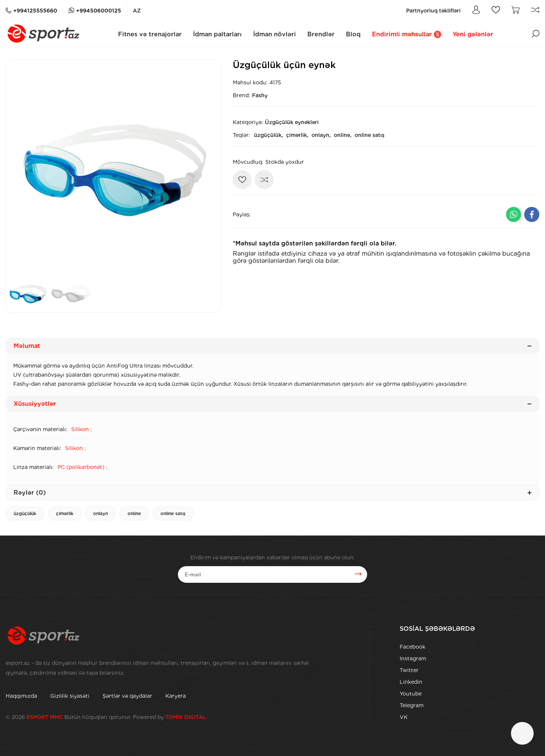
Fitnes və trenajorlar (150, 34)
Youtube (411, 694)
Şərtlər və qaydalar (127, 696)
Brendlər (321, 34)
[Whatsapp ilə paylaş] (514, 214)
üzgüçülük (25, 513)
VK (404, 717)
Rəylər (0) (272, 493)
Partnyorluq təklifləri (433, 11)
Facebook (413, 647)
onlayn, (321, 135)
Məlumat (272, 346)
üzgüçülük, (269, 135)
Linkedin (411, 682)
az (137, 11)
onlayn (100, 513)
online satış (370, 135)
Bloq (353, 34)
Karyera (176, 696)
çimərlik (65, 513)
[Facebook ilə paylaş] (532, 214)
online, (343, 135)
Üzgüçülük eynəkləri (292, 122)
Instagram (413, 658)
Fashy (260, 95)
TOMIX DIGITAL (186, 717)
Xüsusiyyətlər (272, 404)
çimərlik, (297, 135)
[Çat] (522, 733)
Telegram (412, 705)
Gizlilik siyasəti (70, 696)
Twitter (409, 670)
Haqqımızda (21, 696)
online (134, 513)
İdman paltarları (217, 34)
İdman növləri (275, 34)
